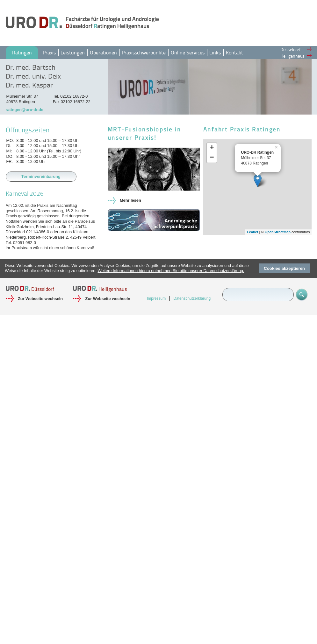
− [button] (212, 158)
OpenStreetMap (278, 232)
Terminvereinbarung (41, 176)
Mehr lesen (130, 200)
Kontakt (234, 52)
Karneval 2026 (25, 193)
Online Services (188, 52)
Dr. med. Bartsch (31, 67)
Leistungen (73, 52)
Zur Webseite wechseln (40, 299)
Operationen (103, 52)
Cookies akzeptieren (284, 268)
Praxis (49, 52)
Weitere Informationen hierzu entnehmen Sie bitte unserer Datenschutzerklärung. (171, 271)
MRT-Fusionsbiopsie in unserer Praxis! (144, 133)
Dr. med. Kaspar (29, 85)
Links (215, 52)
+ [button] (212, 148)
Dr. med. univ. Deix (33, 76)
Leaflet (252, 232)
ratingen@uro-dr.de (25, 110)
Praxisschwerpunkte (144, 52)
